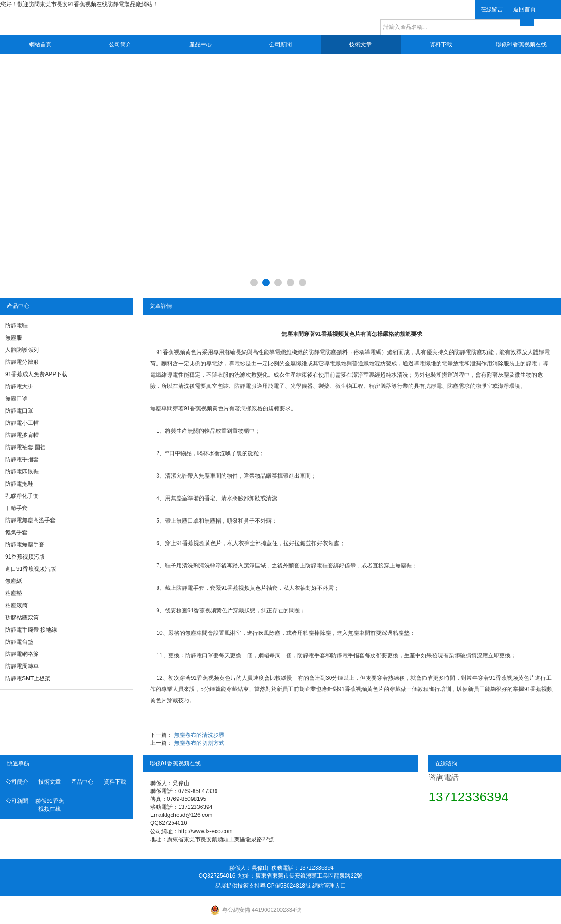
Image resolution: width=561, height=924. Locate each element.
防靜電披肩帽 (22, 435)
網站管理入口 (329, 886)
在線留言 (492, 9)
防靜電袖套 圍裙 (25, 447)
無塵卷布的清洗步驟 (199, 735)
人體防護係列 (22, 350)
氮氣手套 (16, 532)
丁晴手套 (16, 508)
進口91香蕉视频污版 (31, 569)
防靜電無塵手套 (25, 545)
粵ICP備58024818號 (285, 886)
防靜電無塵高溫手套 (30, 520)
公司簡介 (120, 44)
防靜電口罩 (19, 411)
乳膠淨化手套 (22, 496)
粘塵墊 (14, 593)
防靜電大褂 (19, 386)
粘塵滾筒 (16, 605)
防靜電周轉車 (22, 666)
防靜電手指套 (22, 459)
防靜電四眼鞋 (22, 472)
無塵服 (14, 338)
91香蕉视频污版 (25, 557)
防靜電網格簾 (22, 654)
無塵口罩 (16, 399)
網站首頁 (40, 44)
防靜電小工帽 (22, 423)
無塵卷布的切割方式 (199, 743)
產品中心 (201, 44)
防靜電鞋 (16, 326)
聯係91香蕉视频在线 (521, 44)
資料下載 (441, 44)
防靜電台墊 (19, 642)
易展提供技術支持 (237, 886)
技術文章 (360, 44)
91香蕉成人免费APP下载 (36, 374)
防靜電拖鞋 (19, 484)
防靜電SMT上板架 (28, 678)
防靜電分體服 (22, 362)
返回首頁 (525, 9)
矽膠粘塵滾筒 (22, 618)
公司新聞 (280, 44)
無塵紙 (14, 581)
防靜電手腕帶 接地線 (31, 630)
